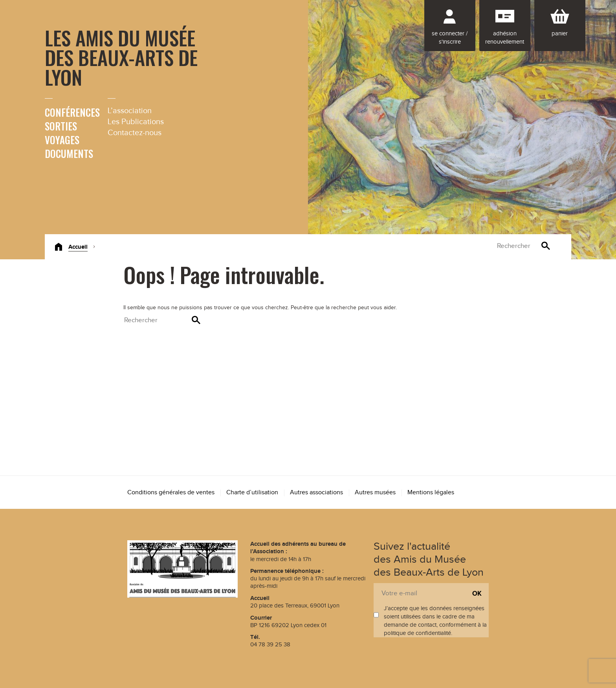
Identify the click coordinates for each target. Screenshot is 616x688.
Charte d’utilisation (252, 493)
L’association (130, 111)
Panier (560, 34)
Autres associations (316, 493)
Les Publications (136, 122)
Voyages (62, 140)
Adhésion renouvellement (505, 38)
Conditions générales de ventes (171, 493)
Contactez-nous (135, 133)
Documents (69, 153)
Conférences (72, 112)
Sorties (61, 126)
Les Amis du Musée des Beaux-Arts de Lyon (121, 57)
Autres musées (375, 493)
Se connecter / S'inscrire (450, 38)
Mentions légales (431, 493)
